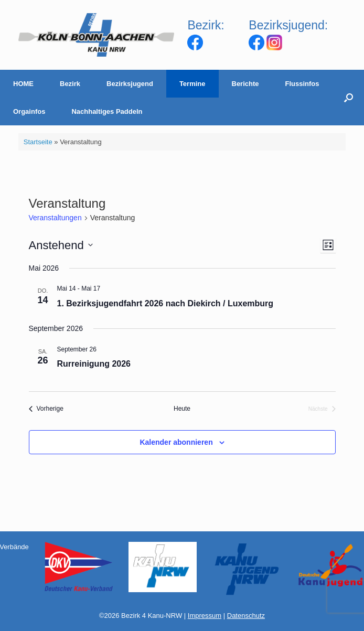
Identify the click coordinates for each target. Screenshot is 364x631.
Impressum (205, 616)
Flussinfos (302, 84)
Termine (192, 84)
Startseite (38, 142)
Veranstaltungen (55, 218)
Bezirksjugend (130, 84)
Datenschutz (246, 616)
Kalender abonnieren (176, 442)
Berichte (245, 84)
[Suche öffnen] (349, 98)
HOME (23, 84)
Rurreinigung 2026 (94, 364)
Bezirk (70, 84)
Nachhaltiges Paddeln (107, 111)
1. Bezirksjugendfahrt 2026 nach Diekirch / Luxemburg (165, 303)
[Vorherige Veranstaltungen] (46, 409)
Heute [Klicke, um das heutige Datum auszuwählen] (182, 409)
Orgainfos (29, 111)
